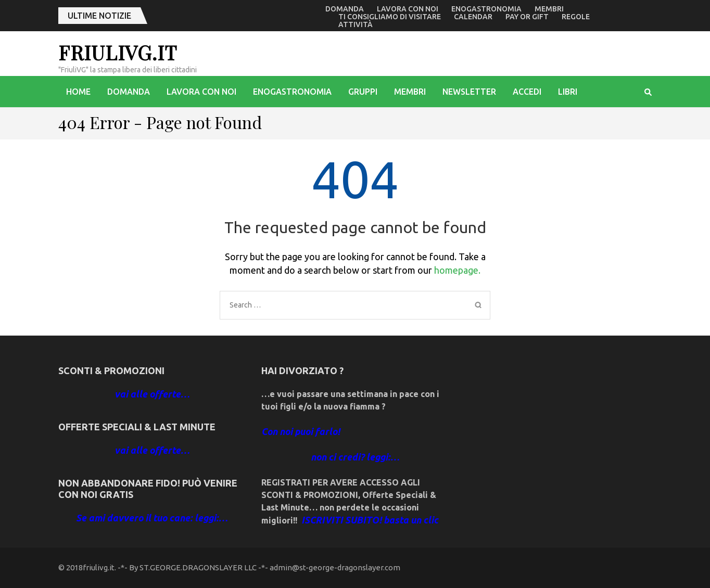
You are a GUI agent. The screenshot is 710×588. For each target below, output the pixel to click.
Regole (576, 17)
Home (78, 92)
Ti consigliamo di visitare (390, 17)
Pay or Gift (527, 17)
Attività (356, 24)
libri (568, 92)
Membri (549, 9)
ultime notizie (99, 16)
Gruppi (363, 92)
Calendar (473, 17)
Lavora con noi (408, 9)
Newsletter (469, 92)
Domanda (345, 9)
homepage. (457, 270)
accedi (527, 92)
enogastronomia (486, 9)
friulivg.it (118, 52)
